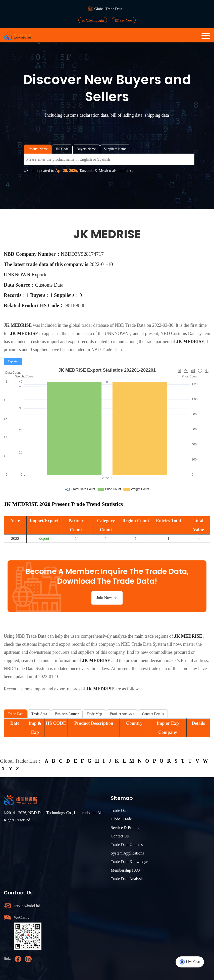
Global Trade (121, 819)
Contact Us (120, 836)
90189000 (75, 305)
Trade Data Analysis (127, 879)
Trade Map (94, 714)
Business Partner (67, 714)
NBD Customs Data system (185, 334)
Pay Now (124, 20)
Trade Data (16, 714)
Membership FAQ (125, 870)
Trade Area (39, 714)
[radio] (13, 361)
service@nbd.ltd (27, 906)
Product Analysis (122, 714)
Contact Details (153, 714)
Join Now (107, 598)
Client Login (93, 20)
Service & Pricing (125, 828)
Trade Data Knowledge (129, 862)
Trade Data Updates (127, 845)
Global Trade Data (108, 9)
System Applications (127, 853)
